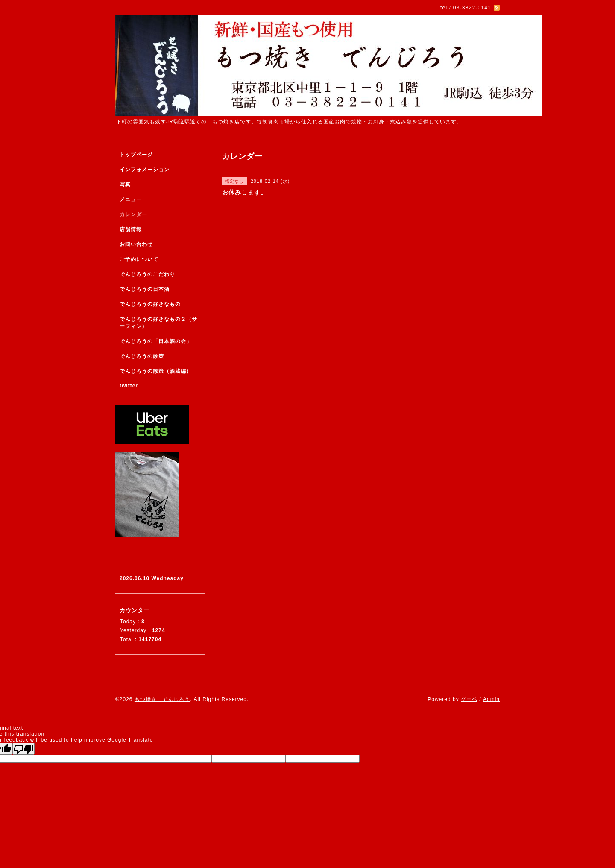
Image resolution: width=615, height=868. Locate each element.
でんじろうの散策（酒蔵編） (156, 371)
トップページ (136, 155)
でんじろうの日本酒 (145, 289)
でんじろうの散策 (142, 356)
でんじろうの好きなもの (150, 304)
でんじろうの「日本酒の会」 (156, 341)
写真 (125, 185)
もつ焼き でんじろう (162, 699)
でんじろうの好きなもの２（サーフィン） (158, 323)
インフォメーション (145, 170)
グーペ (469, 699)
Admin (491, 699)
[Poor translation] (23, 749)
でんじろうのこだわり (147, 274)
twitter (129, 386)
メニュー (131, 199)
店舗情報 (131, 229)
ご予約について (139, 259)
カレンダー (133, 214)
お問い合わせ (136, 244)
